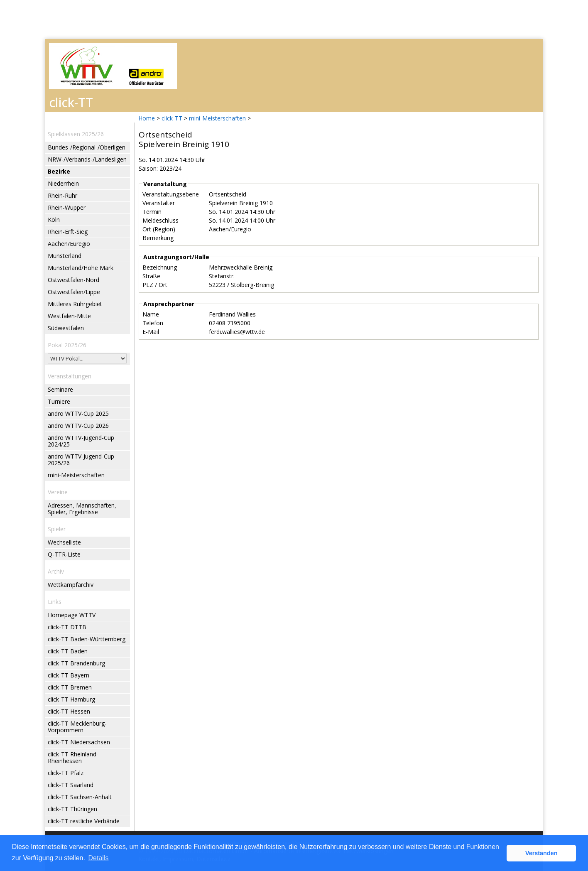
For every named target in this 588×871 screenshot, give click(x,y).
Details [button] (99, 858)
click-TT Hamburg (71, 699)
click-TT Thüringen (72, 809)
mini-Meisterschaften (217, 118)
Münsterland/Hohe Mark (81, 268)
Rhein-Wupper (67, 207)
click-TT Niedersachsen (79, 742)
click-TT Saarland (71, 785)
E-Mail (151, 332)
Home (147, 118)
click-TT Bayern (69, 675)
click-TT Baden (68, 651)
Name (151, 314)
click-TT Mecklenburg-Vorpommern (77, 727)
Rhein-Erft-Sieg (68, 232)
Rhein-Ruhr (62, 195)
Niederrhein (63, 183)
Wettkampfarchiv (71, 585)
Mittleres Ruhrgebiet (75, 304)
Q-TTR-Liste (64, 554)
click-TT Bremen (70, 687)
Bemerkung (158, 238)
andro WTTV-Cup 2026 (78, 426)
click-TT (172, 118)
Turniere (59, 401)
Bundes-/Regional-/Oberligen (87, 147)
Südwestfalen (66, 328)
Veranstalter (159, 203)
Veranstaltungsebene (171, 194)
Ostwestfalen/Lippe (74, 292)
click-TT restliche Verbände (84, 821)
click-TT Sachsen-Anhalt (80, 797)
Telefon (153, 323)
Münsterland (65, 256)
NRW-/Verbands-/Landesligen (87, 159)
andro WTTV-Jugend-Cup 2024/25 (81, 441)
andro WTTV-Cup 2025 (78, 413)
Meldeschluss (160, 220)
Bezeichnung (160, 267)
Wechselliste (64, 542)
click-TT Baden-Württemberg (87, 639)
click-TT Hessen (69, 711)
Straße (151, 276)
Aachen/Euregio (69, 244)
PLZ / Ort (155, 285)
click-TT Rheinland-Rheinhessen (73, 757)
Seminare (60, 389)
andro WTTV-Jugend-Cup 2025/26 (81, 460)
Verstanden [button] (541, 853)
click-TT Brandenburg (76, 663)
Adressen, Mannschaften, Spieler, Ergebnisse (82, 509)
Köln (54, 220)
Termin (152, 212)
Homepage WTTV (72, 615)
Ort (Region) (159, 229)
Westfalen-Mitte (69, 316)
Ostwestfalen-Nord (73, 280)
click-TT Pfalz (66, 773)
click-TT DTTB (67, 627)
